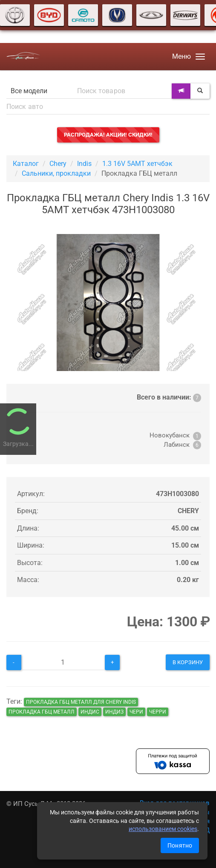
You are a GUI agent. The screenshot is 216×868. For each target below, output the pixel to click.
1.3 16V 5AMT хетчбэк (137, 164)
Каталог (26, 164)
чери (136, 712)
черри (158, 712)
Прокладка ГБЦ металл (42, 712)
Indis (84, 164)
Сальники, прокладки (56, 173)
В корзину (188, 662)
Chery (58, 164)
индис (90, 712)
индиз (114, 712)
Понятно (180, 845)
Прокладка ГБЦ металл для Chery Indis (81, 702)
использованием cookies (163, 829)
